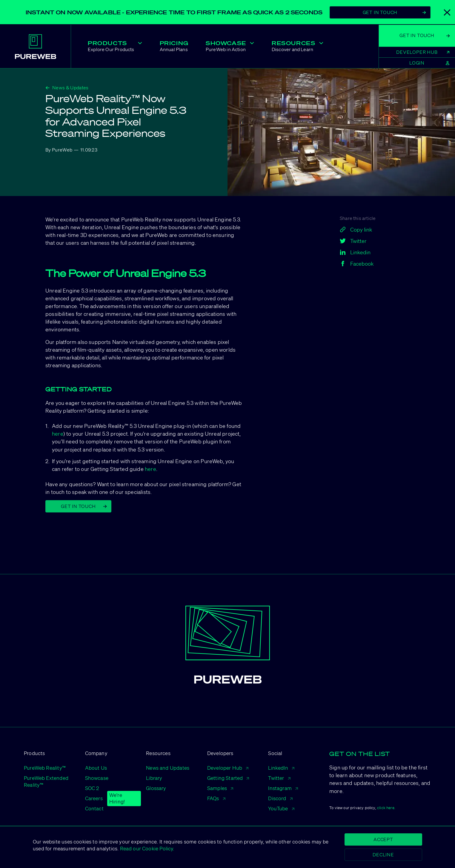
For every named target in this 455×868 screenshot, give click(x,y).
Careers (94, 799)
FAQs (216, 798)
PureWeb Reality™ (45, 768)
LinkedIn (281, 768)
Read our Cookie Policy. (146, 848)
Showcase (97, 778)
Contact (94, 808)
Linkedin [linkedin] (355, 252)
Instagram (283, 788)
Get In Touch (394, 12)
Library (154, 778)
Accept (383, 839)
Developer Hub (228, 768)
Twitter (279, 778)
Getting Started (228, 778)
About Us (96, 768)
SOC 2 (92, 788)
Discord (280, 798)
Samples (220, 788)
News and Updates (168, 768)
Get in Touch (84, 506)
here (58, 434)
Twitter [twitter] (353, 241)
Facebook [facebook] (357, 264)
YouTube (281, 808)
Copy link (356, 229)
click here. (386, 808)
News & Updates (67, 88)
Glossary (156, 788)
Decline (383, 855)
